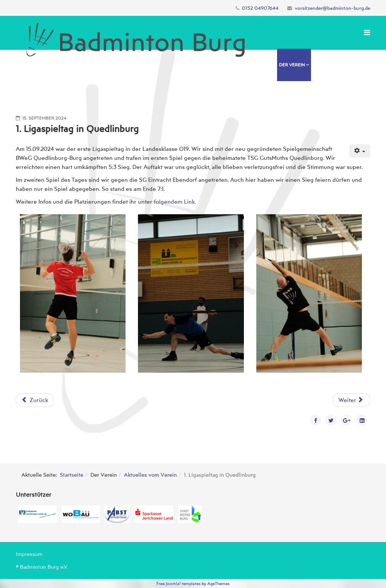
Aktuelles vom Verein (150, 475)
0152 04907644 (260, 8)
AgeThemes (218, 583)
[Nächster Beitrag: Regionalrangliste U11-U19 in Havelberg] (352, 400)
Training (323, 65)
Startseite (72, 475)
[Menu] (367, 32)
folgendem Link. (175, 202)
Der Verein (292, 65)
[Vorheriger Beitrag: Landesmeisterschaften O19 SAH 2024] (35, 400)
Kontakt (309, 98)
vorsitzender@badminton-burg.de (332, 8)
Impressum (29, 554)
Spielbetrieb (276, 98)
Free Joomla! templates (178, 583)
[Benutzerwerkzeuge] (360, 151)
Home (268, 65)
